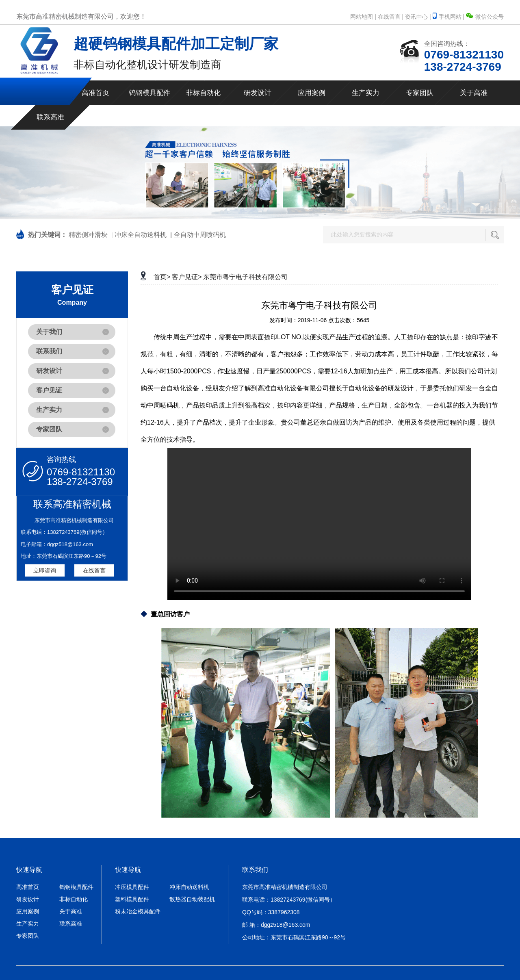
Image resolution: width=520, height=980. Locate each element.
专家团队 (420, 93)
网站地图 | (363, 17)
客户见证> (187, 277)
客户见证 (49, 390)
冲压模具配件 (132, 887)
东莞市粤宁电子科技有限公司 (245, 277)
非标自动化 (203, 93)
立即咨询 (45, 570)
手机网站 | (449, 17)
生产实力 (366, 93)
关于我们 (49, 332)
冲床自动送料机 (189, 887)
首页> (162, 277)
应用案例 (312, 93)
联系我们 (49, 351)
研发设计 (258, 93)
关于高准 (474, 93)
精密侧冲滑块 (88, 235)
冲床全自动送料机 (141, 235)
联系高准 (50, 117)
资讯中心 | (418, 17)
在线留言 (94, 570)
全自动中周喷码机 (200, 235)
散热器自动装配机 (192, 899)
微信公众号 (485, 17)
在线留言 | (391, 17)
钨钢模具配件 (149, 93)
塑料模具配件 (132, 899)
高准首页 (95, 93)
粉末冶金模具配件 (138, 911)
